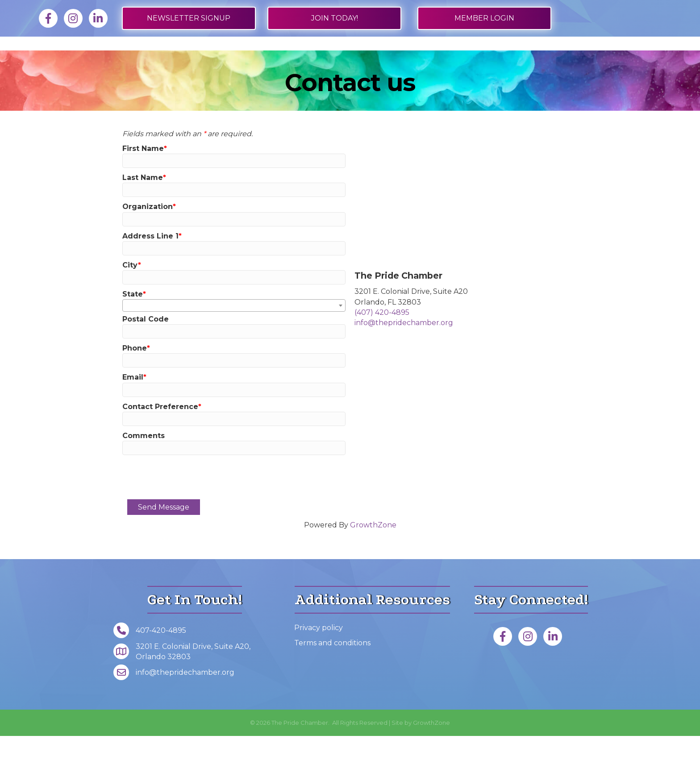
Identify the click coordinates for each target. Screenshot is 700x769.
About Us (535, 60)
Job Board (160, 60)
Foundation (605, 60)
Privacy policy (319, 661)
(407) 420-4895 (382, 345)
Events (477, 60)
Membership (96, 60)
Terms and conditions (332, 676)
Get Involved (410, 60)
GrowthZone (373, 558)
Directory (220, 60)
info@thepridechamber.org (404, 356)
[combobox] (234, 339)
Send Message (164, 540)
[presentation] (195, 510)
